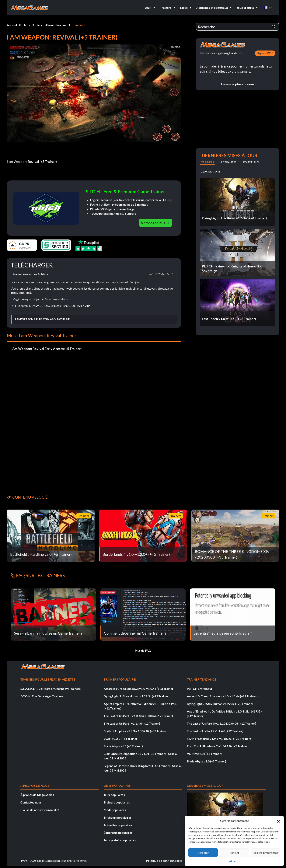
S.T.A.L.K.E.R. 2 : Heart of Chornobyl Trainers (51, 689)
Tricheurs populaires (118, 817)
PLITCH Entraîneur (200, 689)
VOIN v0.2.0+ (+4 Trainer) (121, 739)
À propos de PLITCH (156, 223)
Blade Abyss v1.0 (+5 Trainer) (123, 746)
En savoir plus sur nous (238, 84)
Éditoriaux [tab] (251, 162)
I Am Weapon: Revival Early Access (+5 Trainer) (46, 349)
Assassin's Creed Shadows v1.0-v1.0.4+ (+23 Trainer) (139, 689)
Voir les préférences (266, 853)
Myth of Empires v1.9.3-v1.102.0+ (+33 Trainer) (136, 731)
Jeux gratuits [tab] (211, 171)
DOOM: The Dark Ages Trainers (42, 696)
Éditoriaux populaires (118, 833)
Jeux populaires (114, 795)
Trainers (79, 25)
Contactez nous (31, 802)
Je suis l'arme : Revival (52, 25)
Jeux (27, 25)
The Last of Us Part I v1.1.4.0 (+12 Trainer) (132, 723)
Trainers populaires (117, 802)
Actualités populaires (118, 825)
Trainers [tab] (208, 162)
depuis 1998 (265, 53)
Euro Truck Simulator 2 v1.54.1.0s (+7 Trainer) (218, 746)
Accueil (12, 25)
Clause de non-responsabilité (40, 810)
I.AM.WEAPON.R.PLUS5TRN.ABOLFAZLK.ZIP (42, 319)
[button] (278, 821)
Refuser (234, 853)
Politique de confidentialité (164, 861)
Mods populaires (115, 810)
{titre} (232, 861)
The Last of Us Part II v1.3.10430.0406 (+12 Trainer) (138, 716)
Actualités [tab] (228, 162)
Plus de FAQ (143, 650)
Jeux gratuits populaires (120, 840)
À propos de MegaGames (37, 795)
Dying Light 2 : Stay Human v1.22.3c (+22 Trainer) (137, 696)
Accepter (203, 853)
